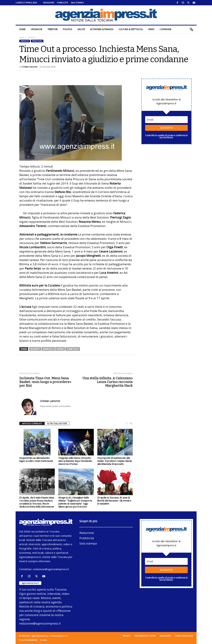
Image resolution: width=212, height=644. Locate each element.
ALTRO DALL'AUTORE (57, 423)
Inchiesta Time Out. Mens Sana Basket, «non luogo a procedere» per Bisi (45, 382)
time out (73, 349)
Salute (81, 29)
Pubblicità (62, 3)
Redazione (49, 3)
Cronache (36, 29)
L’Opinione (165, 29)
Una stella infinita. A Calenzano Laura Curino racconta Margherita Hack (108, 382)
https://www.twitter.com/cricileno (55, 406)
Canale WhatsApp (184, 636)
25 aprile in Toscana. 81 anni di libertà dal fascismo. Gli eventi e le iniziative (114, 501)
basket (35, 349)
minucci (48, 349)
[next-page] (131, 424)
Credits (43, 640)
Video (151, 29)
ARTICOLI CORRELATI (32, 423)
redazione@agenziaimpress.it (51, 569)
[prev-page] (127, 424)
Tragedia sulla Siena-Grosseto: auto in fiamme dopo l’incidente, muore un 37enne (75, 461)
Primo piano (37, 41)
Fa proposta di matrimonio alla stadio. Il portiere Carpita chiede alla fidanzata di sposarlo (115, 461)
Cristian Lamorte (30, 67)
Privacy (127, 636)
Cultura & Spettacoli (131, 29)
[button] (191, 29)
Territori (53, 29)
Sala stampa (77, 3)
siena (60, 349)
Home (22, 29)
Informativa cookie (145, 636)
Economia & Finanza (102, 29)
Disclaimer (165, 636)
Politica (68, 29)
